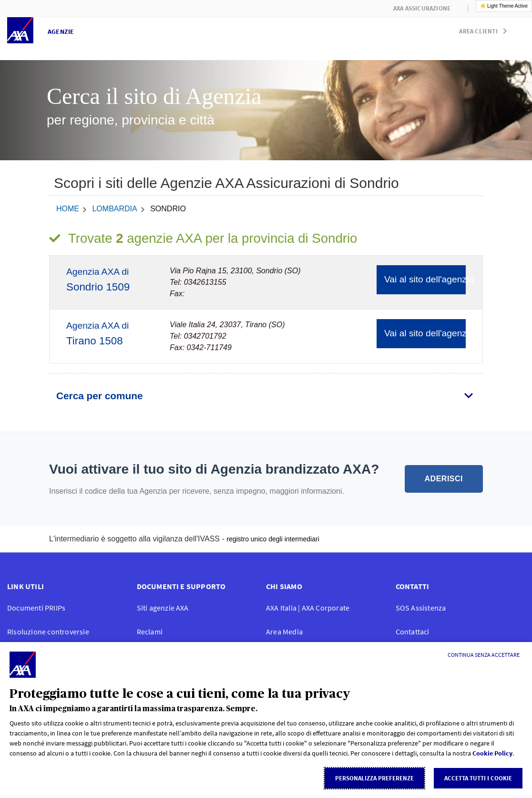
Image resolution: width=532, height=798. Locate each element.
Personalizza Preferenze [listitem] (374, 778)
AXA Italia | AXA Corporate (308, 608)
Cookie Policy (492, 753)
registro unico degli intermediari (273, 539)
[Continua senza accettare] (484, 655)
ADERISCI (444, 479)
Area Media (284, 632)
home (68, 209)
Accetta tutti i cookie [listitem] (478, 778)
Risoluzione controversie (48, 632)
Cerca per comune (99, 396)
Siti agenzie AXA (163, 608)
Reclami (150, 632)
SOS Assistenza (421, 608)
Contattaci (413, 632)
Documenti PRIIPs (36, 608)
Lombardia (114, 209)
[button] (485, 29)
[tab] (266, 396)
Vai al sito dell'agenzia (425, 279)
